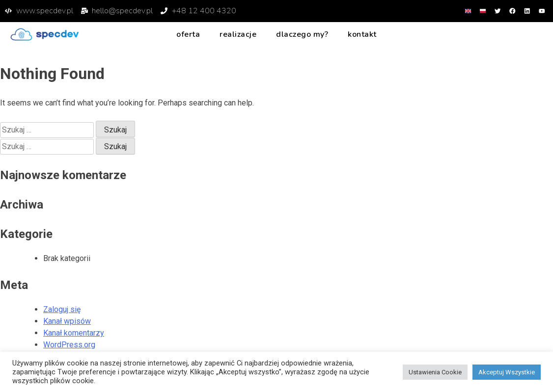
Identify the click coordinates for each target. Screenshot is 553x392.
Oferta (188, 34)
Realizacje (238, 34)
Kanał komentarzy (74, 332)
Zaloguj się (62, 309)
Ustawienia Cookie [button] (435, 372)
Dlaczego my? (302, 34)
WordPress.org (69, 344)
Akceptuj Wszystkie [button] (507, 372)
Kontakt (362, 34)
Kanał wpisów (67, 321)
